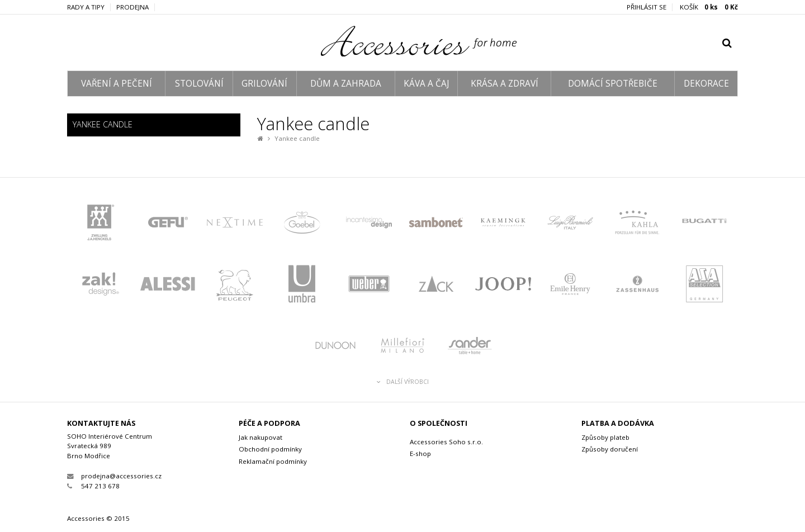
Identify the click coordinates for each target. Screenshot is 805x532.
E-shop (420, 453)
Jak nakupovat (261, 437)
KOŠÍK (709, 7)
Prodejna (132, 7)
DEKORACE (706, 84)
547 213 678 (93, 486)
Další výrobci (403, 382)
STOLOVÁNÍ (199, 84)
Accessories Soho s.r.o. (446, 442)
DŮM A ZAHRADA (346, 84)
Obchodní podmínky (270, 449)
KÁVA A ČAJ (426, 84)
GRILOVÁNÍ (264, 84)
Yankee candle (297, 138)
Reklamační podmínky (273, 461)
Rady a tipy (86, 7)
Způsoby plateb (605, 437)
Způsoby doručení (610, 449)
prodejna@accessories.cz (114, 476)
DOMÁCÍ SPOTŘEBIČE (613, 84)
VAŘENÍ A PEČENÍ (117, 84)
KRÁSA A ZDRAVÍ (505, 84)
